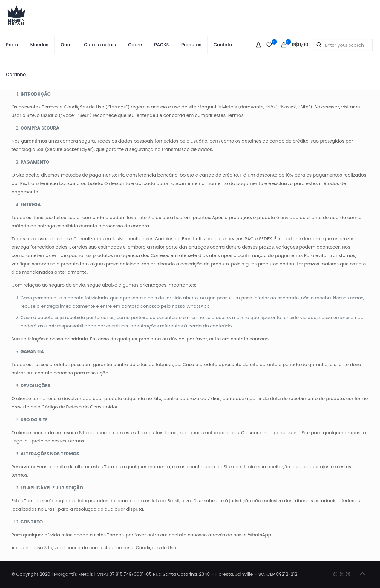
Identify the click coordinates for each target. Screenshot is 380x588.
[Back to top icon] (362, 574)
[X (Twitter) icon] (342, 574)
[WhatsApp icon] (335, 574)
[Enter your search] (343, 45)
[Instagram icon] (348, 574)
